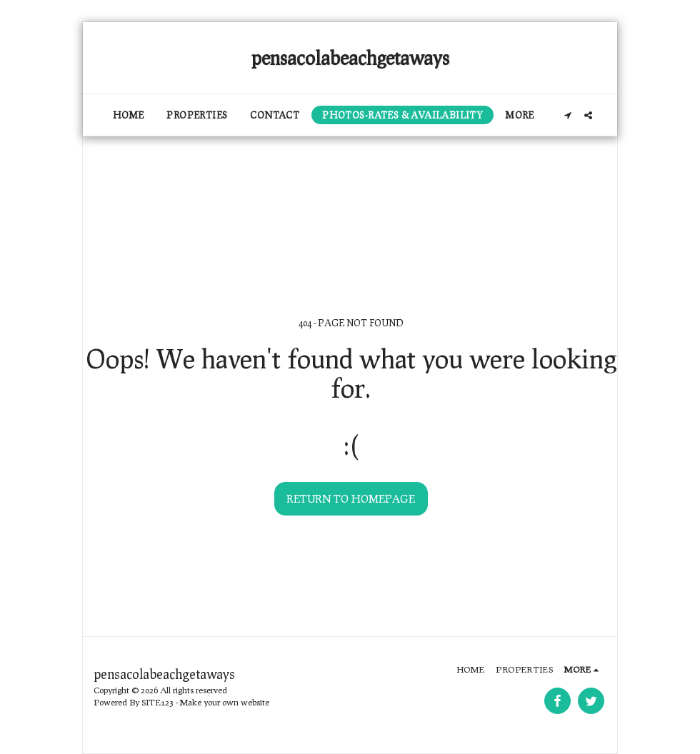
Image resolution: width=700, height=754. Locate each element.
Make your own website (225, 702)
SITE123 (157, 702)
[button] (567, 115)
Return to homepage (351, 498)
